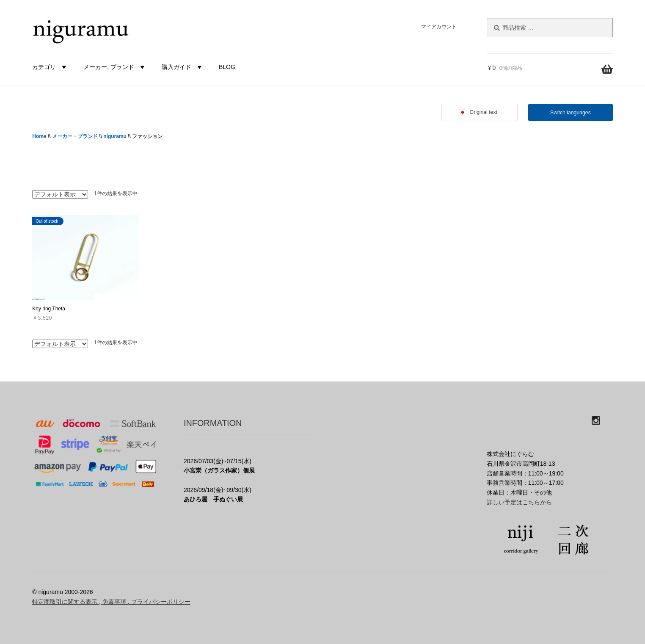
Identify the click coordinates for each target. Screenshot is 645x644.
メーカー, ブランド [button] (115, 67)
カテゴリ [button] (50, 67)
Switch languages (571, 113)
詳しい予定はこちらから (519, 502)
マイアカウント (439, 27)
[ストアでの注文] (60, 194)
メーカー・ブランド (75, 136)
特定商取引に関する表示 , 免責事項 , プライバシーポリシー (111, 602)
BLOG (227, 67)
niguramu (115, 136)
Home (39, 136)
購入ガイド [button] (183, 67)
